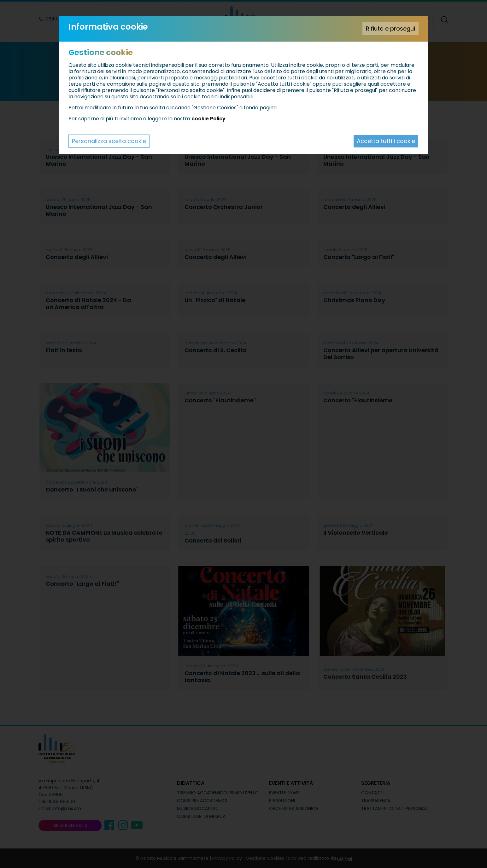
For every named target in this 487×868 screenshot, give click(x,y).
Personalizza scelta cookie (109, 141)
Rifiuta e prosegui (390, 29)
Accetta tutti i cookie (386, 141)
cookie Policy (208, 119)
